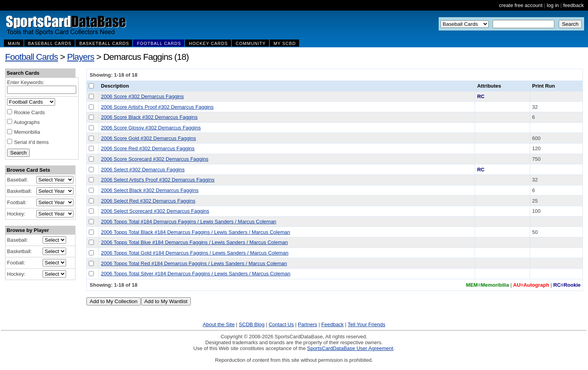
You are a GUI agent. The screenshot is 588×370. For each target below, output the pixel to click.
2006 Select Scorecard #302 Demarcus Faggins (155, 211)
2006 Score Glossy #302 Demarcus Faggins (151, 128)
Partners (307, 324)
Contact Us (281, 324)
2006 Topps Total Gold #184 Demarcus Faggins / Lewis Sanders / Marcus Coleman (195, 253)
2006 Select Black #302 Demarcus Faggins (150, 190)
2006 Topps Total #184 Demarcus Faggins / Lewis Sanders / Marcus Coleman (188, 222)
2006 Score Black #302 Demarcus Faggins (149, 117)
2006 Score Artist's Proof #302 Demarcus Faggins (157, 107)
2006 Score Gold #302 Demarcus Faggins (148, 138)
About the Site (219, 324)
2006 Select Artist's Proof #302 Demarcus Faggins (158, 180)
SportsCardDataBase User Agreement (350, 348)
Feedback (333, 324)
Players (81, 57)
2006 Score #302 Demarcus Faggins (142, 96)
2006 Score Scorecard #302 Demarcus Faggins (155, 159)
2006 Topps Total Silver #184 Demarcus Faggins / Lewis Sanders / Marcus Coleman (195, 274)
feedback (573, 5)
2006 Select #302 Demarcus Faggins (143, 170)
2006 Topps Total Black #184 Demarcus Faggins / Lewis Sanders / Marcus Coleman (195, 232)
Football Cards (31, 57)
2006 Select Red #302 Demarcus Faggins (148, 201)
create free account (521, 5)
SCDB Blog (252, 324)
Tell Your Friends (366, 324)
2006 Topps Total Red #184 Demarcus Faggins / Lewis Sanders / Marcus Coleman (194, 263)
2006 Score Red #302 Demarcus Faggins (148, 148)
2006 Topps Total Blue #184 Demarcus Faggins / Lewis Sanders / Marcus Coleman (194, 242)
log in (553, 5)
